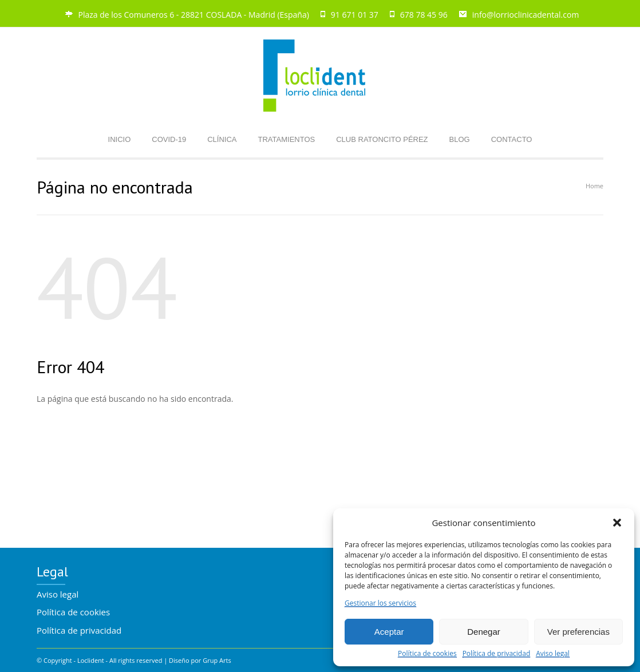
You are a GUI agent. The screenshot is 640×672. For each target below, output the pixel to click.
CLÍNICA (222, 139)
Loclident (91, 660)
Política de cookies (427, 654)
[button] (617, 523)
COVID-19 (169, 139)
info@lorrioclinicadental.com (526, 15)
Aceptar (389, 632)
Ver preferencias (578, 632)
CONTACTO (512, 139)
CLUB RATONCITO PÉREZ (382, 139)
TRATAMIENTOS (287, 139)
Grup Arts (217, 660)
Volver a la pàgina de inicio (88, 471)
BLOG (460, 139)
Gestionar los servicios (380, 604)
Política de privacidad (497, 654)
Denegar (484, 632)
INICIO (120, 139)
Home (594, 186)
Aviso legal (553, 654)
